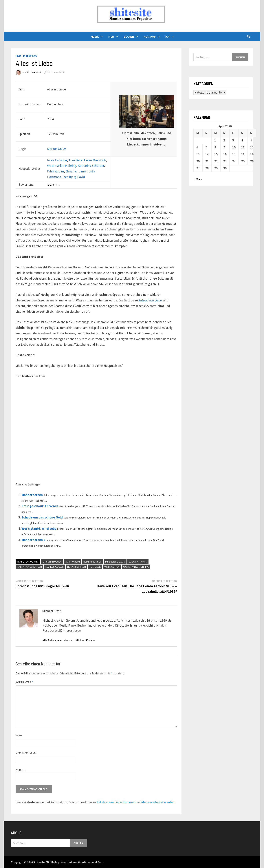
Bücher (129, 37)
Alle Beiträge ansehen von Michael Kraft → (69, 640)
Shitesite (39, 862)
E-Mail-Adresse (26, 753)
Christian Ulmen (76, 171)
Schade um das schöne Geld (42, 517)
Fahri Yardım (56, 171)
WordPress (85, 862)
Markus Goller (57, 149)
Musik (95, 37)
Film (111, 37)
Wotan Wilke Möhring (62, 166)
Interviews (30, 56)
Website (21, 770)
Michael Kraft (34, 72)
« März (198, 179)
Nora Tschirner (57, 160)
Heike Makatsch (95, 160)
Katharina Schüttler (91, 166)
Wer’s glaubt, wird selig (39, 528)
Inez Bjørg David (74, 177)
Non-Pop (150, 37)
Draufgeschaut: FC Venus (40, 506)
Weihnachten (112, 567)
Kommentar (24, 682)
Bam (100, 862)
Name (19, 735)
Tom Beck (76, 160)
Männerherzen (32, 495)
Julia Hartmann (138, 562)
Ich (167, 37)
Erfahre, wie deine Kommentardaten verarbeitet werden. (136, 802)
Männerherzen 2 (33, 540)
